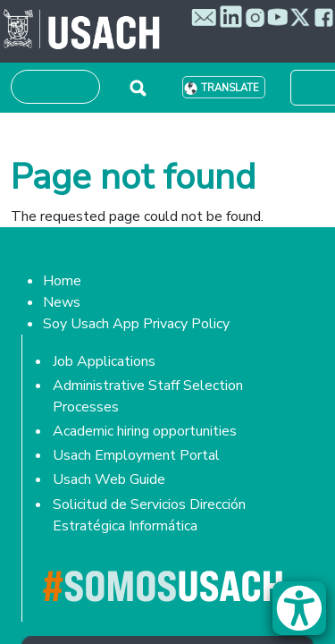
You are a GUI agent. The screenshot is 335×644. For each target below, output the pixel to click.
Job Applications (104, 361)
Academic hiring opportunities (145, 431)
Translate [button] (230, 88)
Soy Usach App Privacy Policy (136, 324)
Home (62, 281)
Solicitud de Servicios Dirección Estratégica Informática (149, 515)
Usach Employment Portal (136, 455)
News (62, 302)
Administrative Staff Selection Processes (148, 396)
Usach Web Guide (109, 479)
